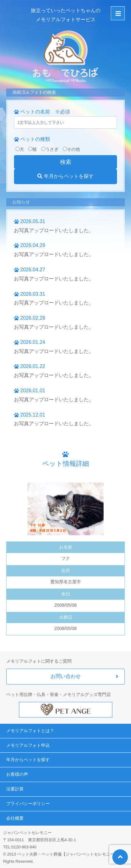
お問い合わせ (66, 676)
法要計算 (15, 789)
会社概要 (15, 818)
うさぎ (50, 149)
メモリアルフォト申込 (28, 745)
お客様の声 (17, 774)
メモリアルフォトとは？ (30, 731)
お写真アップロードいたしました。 (54, 230)
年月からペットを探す (65, 176)
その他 (71, 149)
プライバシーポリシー (28, 804)
